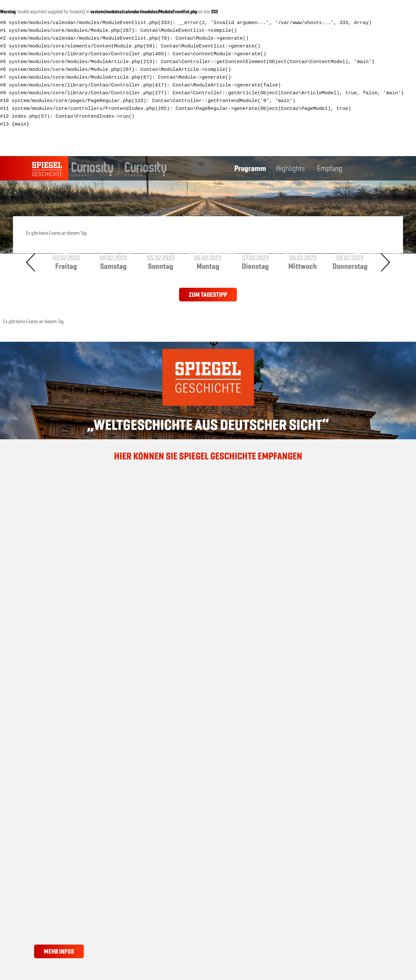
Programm (250, 168)
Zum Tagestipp (208, 295)
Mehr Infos (59, 951)
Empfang (330, 168)
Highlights (290, 168)
